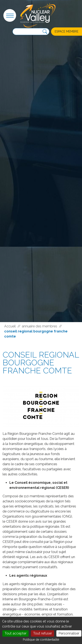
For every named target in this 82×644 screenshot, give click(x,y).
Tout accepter (15, 633)
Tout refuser (42, 633)
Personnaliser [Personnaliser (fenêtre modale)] (69, 633)
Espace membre (67, 31)
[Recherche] (45, 32)
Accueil (10, 326)
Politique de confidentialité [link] (41, 640)
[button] (10, 15)
